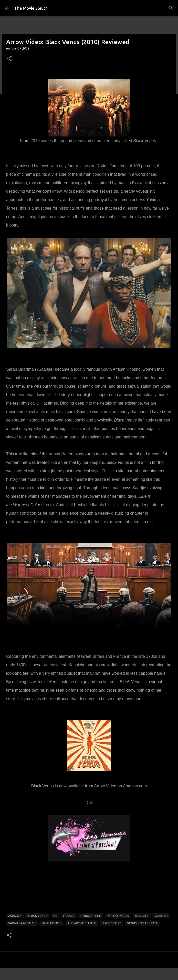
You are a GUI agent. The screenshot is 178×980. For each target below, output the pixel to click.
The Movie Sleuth (31, 8)
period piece (91, 916)
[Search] (171, 8)
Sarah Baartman (22, 923)
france (69, 916)
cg (55, 916)
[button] (9, 59)
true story (112, 923)
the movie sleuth (82, 923)
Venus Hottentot (142, 923)
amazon (15, 916)
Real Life (142, 916)
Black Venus (37, 916)
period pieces (118, 916)
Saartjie (161, 916)
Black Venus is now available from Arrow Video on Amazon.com (89, 786)
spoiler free (51, 923)
